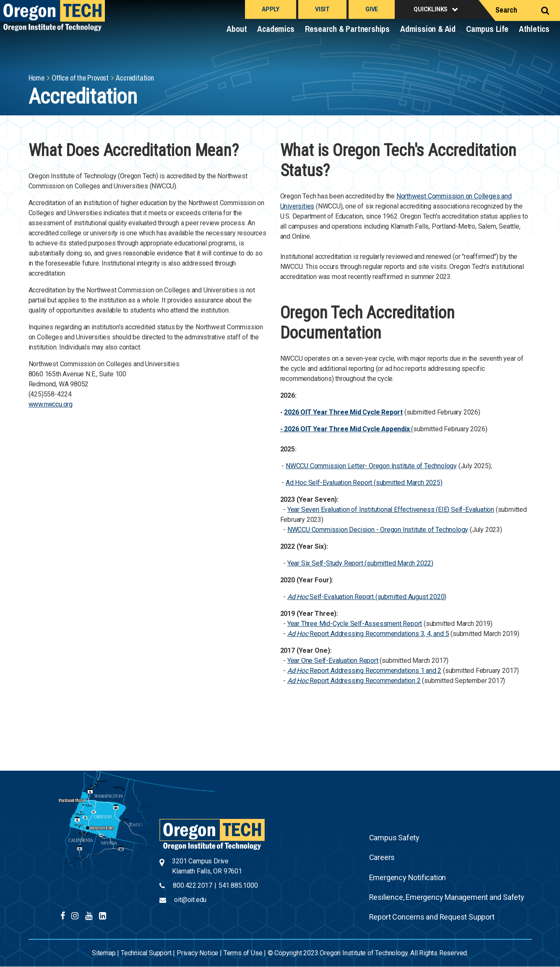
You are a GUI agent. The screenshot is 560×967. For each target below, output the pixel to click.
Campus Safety (394, 838)
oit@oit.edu (190, 900)
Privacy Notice (197, 953)
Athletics (534, 29)
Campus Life (487, 29)
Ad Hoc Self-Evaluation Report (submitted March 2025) (364, 483)
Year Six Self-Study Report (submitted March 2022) (360, 563)
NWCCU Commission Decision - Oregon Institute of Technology (378, 530)
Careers (382, 857)
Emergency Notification (408, 877)
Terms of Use (243, 953)
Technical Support (146, 953)
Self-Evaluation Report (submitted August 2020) (367, 597)
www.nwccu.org (51, 404)
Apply (271, 9)
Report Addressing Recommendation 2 (365, 681)
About (237, 29)
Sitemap (104, 953)
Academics (276, 29)
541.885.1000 (238, 885)
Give (372, 9)
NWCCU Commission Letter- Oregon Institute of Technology (371, 466)
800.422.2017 (193, 885)
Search (506, 10)
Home (36, 78)
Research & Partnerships (347, 29)
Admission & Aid (428, 29)
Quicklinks (431, 9)
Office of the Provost (80, 78)
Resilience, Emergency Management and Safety (447, 897)
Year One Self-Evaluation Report (333, 661)
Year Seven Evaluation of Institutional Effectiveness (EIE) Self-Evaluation (391, 510)
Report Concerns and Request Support (432, 917)
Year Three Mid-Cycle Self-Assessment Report (355, 624)
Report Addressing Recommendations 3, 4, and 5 (379, 634)
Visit (322, 9)
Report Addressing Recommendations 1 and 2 (375, 671)
